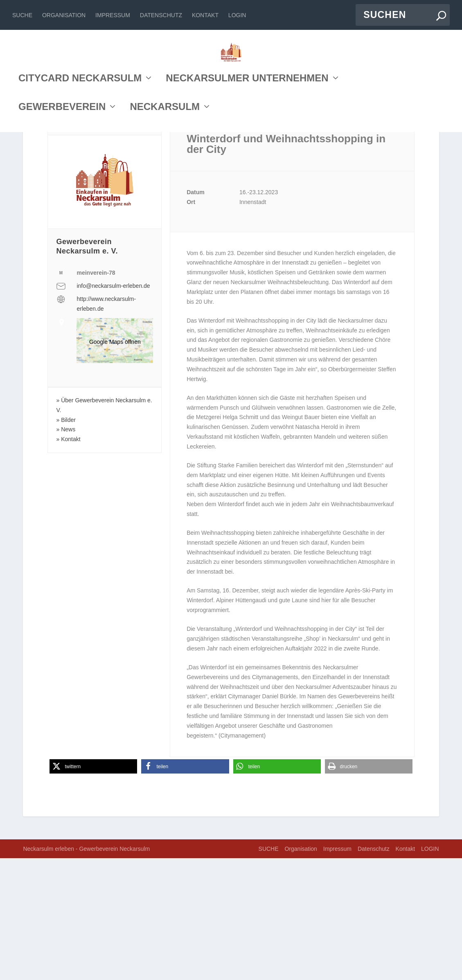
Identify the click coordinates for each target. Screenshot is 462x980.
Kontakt (205, 15)
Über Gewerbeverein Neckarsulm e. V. (104, 527)
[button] (93, 888)
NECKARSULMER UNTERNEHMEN (247, 157)
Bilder (68, 542)
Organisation (64, 15)
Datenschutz (161, 15)
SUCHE (22, 15)
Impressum (113, 15)
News (68, 551)
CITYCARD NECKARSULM (80, 157)
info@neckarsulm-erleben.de (113, 408)
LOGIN (237, 15)
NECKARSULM (165, 185)
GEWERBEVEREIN (62, 185)
